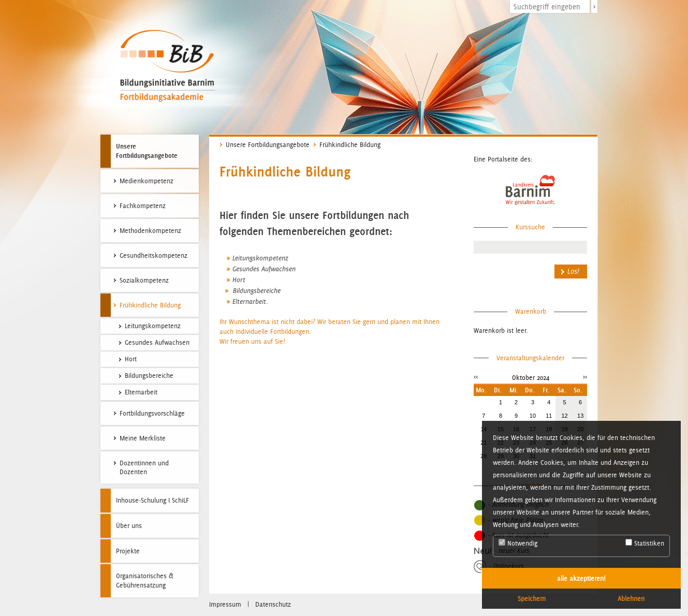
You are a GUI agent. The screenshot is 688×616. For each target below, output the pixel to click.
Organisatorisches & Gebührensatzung (145, 581)
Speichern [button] (532, 598)
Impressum (225, 604)
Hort (239, 280)
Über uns (129, 526)
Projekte (128, 551)
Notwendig (518, 543)
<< (476, 377)
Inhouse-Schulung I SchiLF (152, 500)
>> (585, 377)
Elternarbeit (249, 302)
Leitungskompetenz (260, 258)
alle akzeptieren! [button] (581, 578)
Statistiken (645, 543)
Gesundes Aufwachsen (264, 269)
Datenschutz (273, 604)
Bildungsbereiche (256, 291)
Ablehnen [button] (631, 598)
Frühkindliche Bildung (350, 145)
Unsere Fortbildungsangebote (147, 151)
